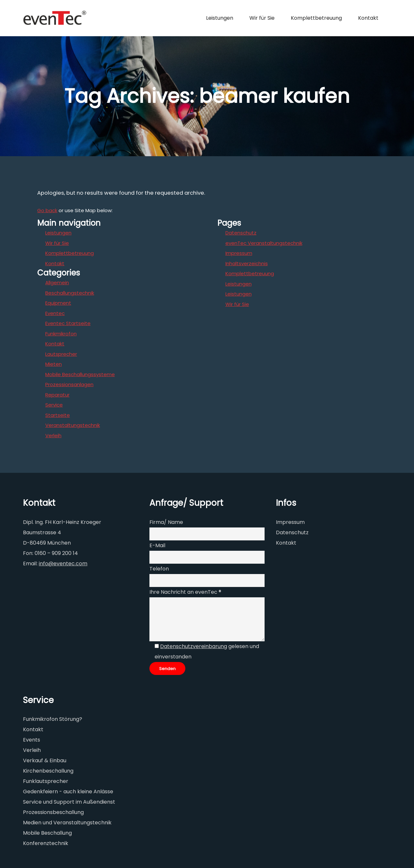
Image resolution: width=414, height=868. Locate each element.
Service (54, 405)
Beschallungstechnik (70, 293)
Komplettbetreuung (70, 253)
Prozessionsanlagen (69, 384)
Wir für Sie (57, 243)
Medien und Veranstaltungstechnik (67, 823)
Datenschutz (241, 233)
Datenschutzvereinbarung (194, 646)
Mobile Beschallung (47, 833)
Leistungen (58, 233)
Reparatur (57, 395)
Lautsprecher (61, 354)
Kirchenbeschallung (48, 771)
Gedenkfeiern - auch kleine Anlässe (68, 792)
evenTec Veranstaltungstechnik (264, 243)
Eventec (55, 313)
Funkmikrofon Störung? (53, 719)
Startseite (58, 415)
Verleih (53, 435)
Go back (47, 210)
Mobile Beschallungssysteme (80, 374)
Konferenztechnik (46, 843)
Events (32, 740)
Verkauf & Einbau (45, 760)
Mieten (54, 364)
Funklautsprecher (46, 781)
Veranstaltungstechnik (73, 425)
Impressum (239, 253)
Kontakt (55, 263)
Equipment (58, 303)
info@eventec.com (63, 564)
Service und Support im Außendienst (69, 802)
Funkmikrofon (61, 334)
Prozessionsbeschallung (53, 812)
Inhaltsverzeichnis (247, 263)
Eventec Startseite (68, 323)
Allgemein (57, 282)
